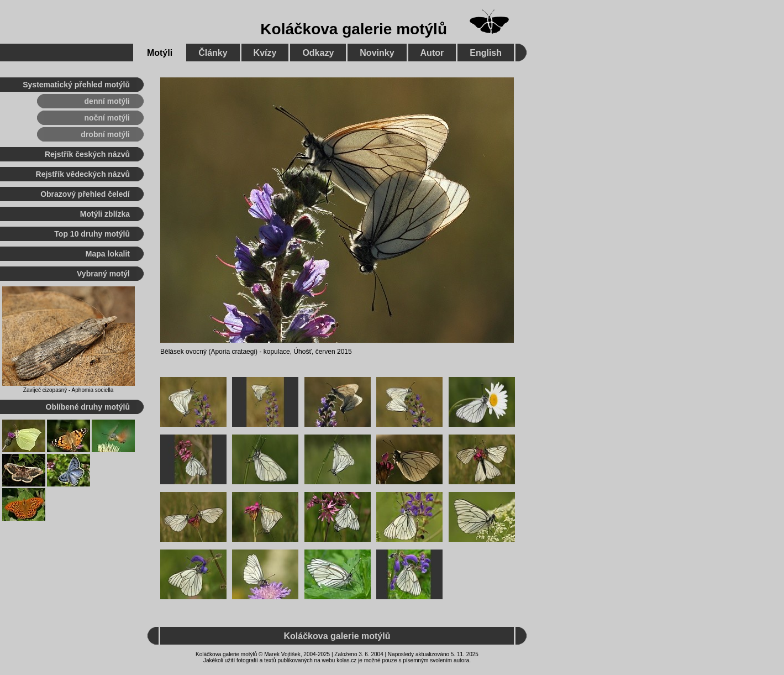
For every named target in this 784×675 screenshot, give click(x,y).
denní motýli (107, 101)
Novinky (377, 53)
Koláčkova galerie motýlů (354, 29)
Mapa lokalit (108, 254)
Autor (432, 53)
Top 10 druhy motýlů (92, 234)
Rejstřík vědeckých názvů (83, 174)
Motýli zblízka (105, 214)
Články (213, 53)
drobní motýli (105, 134)
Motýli (160, 53)
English (486, 53)
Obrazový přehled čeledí (85, 194)
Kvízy (265, 53)
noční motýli (107, 118)
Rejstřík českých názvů (87, 154)
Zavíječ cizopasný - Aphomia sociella (68, 390)
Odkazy (318, 53)
